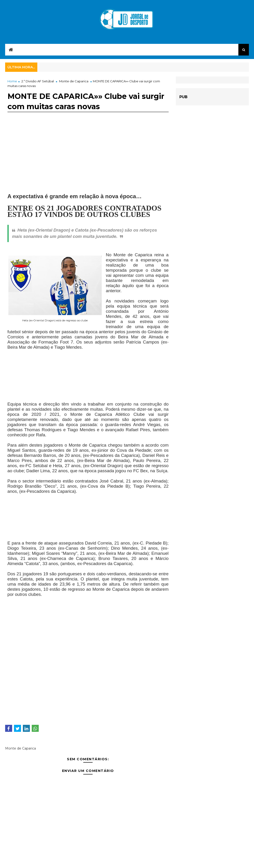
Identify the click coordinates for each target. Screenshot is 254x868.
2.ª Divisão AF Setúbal (38, 81)
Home (12, 81)
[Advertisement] (88, 161)
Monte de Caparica (74, 81)
